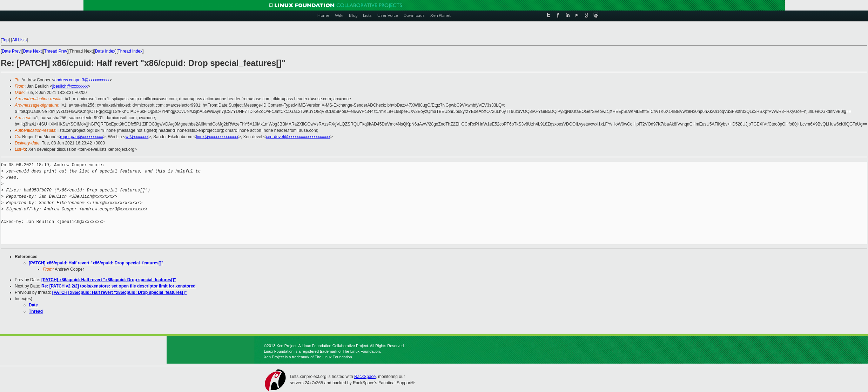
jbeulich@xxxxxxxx (70, 86)
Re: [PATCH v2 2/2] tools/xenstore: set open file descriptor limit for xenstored (119, 286)
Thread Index (130, 51)
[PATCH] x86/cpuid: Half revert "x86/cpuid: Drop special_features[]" (96, 263)
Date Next (32, 51)
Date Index (105, 51)
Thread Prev (55, 51)
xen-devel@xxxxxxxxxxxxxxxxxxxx (298, 137)
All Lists (19, 40)
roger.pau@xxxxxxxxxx (82, 137)
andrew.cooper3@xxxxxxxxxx (82, 80)
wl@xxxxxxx (137, 137)
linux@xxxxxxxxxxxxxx (217, 137)
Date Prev (11, 51)
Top (5, 40)
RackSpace (365, 377)
